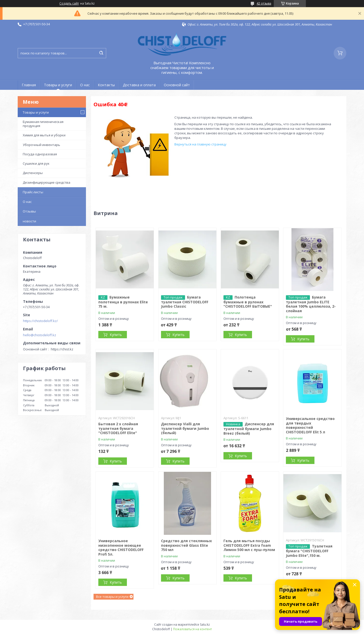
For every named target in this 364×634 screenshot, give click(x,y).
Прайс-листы (33, 192)
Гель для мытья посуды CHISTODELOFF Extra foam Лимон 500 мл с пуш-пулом (249, 545)
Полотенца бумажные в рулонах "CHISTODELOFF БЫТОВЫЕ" (248, 302)
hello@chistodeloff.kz (40, 335)
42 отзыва (264, 3)
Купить (116, 335)
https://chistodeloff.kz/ (40, 321)
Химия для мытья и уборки (44, 135)
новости (29, 221)
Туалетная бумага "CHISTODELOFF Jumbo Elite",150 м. (309, 551)
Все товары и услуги (112, 597)
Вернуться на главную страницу (200, 144)
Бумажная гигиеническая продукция (43, 124)
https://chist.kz (62, 349)
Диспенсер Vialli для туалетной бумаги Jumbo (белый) (185, 428)
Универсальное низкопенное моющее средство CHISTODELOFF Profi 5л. (121, 547)
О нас (85, 85)
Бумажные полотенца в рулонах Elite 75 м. (123, 302)
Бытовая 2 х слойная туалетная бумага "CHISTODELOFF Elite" (118, 428)
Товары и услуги (58, 85)
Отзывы (29, 211)
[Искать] (101, 53)
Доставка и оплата (139, 85)
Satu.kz (205, 625)
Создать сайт (69, 4)
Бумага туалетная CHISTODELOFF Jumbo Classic (185, 302)
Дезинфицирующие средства (47, 182)
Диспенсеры (33, 173)
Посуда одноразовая (40, 154)
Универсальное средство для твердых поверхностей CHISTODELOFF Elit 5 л (310, 425)
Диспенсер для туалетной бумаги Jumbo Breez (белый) (249, 429)
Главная (29, 85)
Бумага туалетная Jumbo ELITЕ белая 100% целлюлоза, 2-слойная (311, 304)
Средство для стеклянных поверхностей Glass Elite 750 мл (186, 545)
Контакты (106, 85)
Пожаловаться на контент (192, 629)
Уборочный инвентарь (41, 145)
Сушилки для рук (36, 163)
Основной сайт (177, 85)
